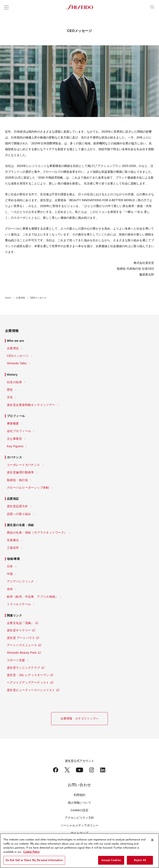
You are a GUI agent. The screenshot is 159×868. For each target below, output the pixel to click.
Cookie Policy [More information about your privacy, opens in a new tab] (31, 852)
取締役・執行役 (17, 480)
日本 (10, 566)
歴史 (10, 390)
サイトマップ (79, 833)
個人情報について (79, 803)
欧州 (32, 597)
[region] (79, 851)
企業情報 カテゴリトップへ (79, 718)
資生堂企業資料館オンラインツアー (31, 405)
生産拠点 (13, 540)
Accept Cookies (111, 860)
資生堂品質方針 (17, 506)
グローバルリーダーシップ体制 (28, 488)
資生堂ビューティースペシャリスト (31, 690)
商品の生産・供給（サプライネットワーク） (37, 532)
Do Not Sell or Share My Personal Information (34, 860)
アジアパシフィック (20, 581)
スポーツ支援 (16, 660)
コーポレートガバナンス (23, 465)
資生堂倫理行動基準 (20, 472)
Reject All (140, 860)
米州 (10, 589)
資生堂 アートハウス (21, 638)
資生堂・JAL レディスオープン (28, 675)
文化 (10, 397)
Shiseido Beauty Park (22, 653)
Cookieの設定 (79, 810)
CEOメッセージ (18, 356)
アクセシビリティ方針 (79, 818)
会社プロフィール (19, 431)
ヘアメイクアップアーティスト (28, 682)
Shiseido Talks (17, 363)
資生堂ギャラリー (19, 630)
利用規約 (79, 795)
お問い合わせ (79, 785)
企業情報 (20, 298)
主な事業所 (14, 439)
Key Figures (15, 446)
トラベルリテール (19, 604)
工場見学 (13, 548)
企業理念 (13, 348)
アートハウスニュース (22, 645)
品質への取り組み (19, 514)
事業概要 (13, 423)
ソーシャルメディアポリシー (79, 825)
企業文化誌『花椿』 (20, 623)
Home (8, 298)
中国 (10, 574)
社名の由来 (14, 382)
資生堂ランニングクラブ (23, 668)
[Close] (152, 840)
